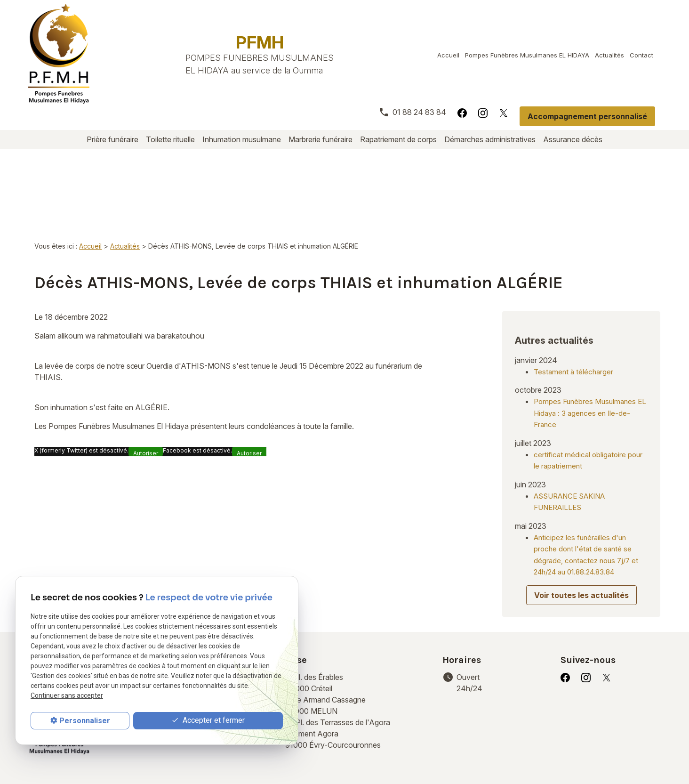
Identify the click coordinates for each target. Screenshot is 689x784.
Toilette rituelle (170, 139)
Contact (641, 55)
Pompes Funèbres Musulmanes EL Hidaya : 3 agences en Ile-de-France (590, 345)
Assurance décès (573, 139)
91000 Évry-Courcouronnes (351, 665)
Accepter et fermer (208, 721)
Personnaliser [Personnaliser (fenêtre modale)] (85, 721)
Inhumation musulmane (242, 139)
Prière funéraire (112, 139)
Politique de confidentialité (259, 755)
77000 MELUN (326, 637)
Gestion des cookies (359, 755)
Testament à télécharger (573, 303)
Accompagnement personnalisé (587, 116)
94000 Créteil (315, 614)
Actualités (609, 55)
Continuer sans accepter (67, 695)
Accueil (448, 55)
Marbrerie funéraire (320, 139)
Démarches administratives (490, 139)
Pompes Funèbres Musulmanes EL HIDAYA (527, 55)
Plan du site (430, 755)
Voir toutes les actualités (581, 527)
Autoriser (146, 396)
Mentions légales (165, 755)
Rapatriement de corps (398, 139)
